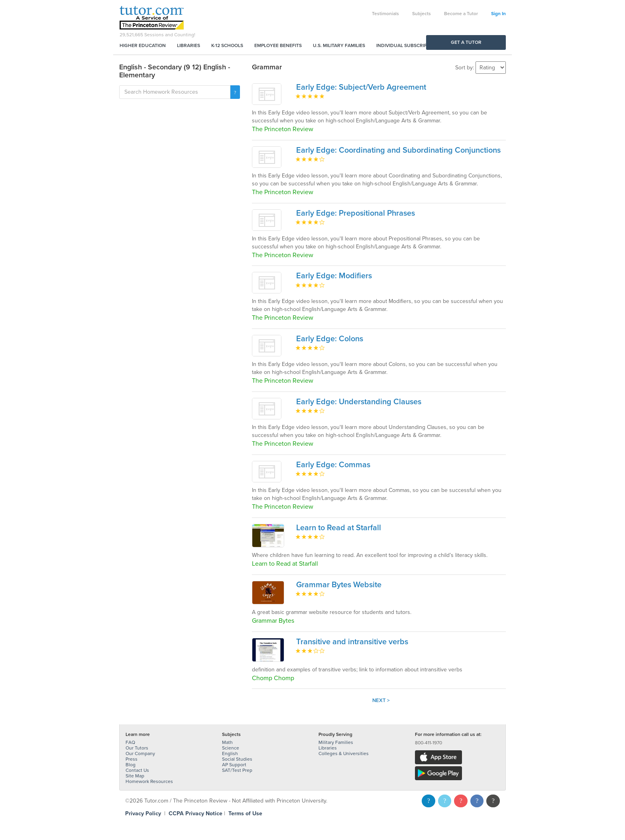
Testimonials (385, 14)
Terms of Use (245, 813)
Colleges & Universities (344, 753)
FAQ (130, 742)
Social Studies (237, 759)
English (230, 753)
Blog (131, 765)
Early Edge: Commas (333, 465)
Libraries (189, 45)
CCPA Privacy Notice (196, 813)
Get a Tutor (466, 42)
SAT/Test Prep (237, 770)
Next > (381, 700)
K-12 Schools (227, 45)
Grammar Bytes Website (339, 585)
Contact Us (137, 770)
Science (231, 748)
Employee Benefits (278, 45)
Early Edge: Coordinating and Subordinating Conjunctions (398, 150)
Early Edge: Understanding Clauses (359, 402)
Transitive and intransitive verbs (352, 642)
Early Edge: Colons (330, 339)
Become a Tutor (461, 14)
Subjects (422, 14)
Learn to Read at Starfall (339, 528)
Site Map (135, 776)
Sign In (498, 14)
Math (227, 742)
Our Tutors (137, 748)
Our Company (140, 753)
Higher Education (143, 45)
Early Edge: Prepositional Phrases (356, 213)
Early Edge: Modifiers (334, 276)
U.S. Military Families (339, 45)
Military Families (336, 742)
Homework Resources (149, 781)
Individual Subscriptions (409, 45)
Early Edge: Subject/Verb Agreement (361, 87)
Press (132, 759)
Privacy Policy (143, 813)
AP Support (234, 765)
